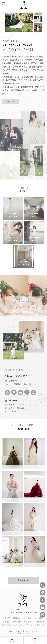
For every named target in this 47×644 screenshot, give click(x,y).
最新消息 (17, 618)
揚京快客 (21, 631)
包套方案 (38, 618)
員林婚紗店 (30, 625)
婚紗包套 (12, 625)
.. (37, 631)
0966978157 (27, 610)
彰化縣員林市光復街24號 (27, 613)
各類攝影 (17, 622)
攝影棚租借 (29, 622)
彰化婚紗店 (20, 625)
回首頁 (7, 618)
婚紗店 (5, 625)
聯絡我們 (11, 102)
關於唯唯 (28, 618)
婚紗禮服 (6, 622)
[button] (22, 31)
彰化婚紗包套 (40, 625)
